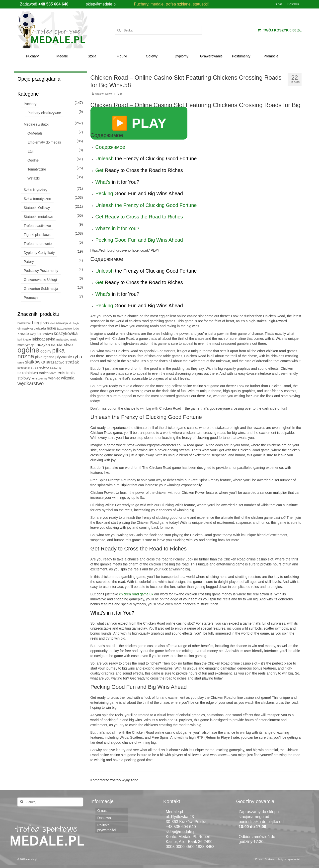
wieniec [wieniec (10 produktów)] (54, 378)
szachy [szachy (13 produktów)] (56, 367)
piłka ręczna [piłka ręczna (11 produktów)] (45, 357)
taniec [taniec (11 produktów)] (44, 373)
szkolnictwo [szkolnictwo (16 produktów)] (28, 373)
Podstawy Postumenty (41, 271)
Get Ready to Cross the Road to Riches (139, 217)
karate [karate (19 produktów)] (23, 334)
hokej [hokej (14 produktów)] (51, 328)
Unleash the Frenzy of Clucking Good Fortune (146, 205)
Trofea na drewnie (38, 244)
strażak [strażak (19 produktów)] (72, 362)
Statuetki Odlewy (37, 208)
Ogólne (33, 160)
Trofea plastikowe (37, 226)
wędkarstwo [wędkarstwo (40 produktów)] (31, 383)
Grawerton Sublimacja (41, 289)
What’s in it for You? (117, 228)
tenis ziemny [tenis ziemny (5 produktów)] (39, 378)
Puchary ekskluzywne (44, 113)
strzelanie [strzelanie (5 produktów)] (24, 368)
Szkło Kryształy (36, 190)
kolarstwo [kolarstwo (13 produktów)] (45, 334)
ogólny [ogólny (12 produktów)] (46, 351)
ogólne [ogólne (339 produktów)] (28, 350)
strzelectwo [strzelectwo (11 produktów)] (40, 367)
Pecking (104, 193)
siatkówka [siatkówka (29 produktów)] (35, 362)
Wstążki (34, 178)
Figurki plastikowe (38, 235)
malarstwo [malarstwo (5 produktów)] (63, 340)
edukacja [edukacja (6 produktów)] (62, 323)
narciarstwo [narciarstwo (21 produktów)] (62, 345)
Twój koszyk (279, 30)
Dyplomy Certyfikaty (39, 253)
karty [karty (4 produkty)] (33, 334)
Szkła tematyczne (37, 199)
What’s (103, 182)
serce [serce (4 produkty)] (21, 362)
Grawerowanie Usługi (40, 280)
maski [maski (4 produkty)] (74, 340)
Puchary (30, 104)
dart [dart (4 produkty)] (52, 323)
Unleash (105, 159)
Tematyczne (37, 169)
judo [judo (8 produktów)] (76, 328)
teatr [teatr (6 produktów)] (53, 373)
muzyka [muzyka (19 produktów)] (43, 345)
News (109, 94)
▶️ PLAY (139, 123)
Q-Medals (35, 133)
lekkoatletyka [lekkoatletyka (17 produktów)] (44, 339)
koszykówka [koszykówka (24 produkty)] (66, 334)
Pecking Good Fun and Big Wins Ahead (139, 240)
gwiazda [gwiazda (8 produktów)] (40, 328)
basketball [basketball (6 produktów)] (24, 323)
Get (99, 170)
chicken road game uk (136, 594)
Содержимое (110, 147)
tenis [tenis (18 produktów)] (61, 373)
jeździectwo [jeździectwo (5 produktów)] (64, 329)
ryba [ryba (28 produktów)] (78, 357)
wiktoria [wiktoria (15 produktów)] (68, 378)
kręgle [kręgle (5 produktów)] (27, 340)
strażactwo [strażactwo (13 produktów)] (55, 362)
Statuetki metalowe (38, 217)
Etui (30, 151)
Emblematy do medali (44, 142)
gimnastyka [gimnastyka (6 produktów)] (25, 329)
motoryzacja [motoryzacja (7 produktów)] (26, 345)
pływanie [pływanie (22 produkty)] (64, 357)
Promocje (31, 298)
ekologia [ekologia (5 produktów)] (74, 323)
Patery (29, 262)
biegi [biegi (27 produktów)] (37, 323)
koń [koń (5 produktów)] (20, 340)
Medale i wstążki (37, 124)
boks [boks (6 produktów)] (46, 323)
